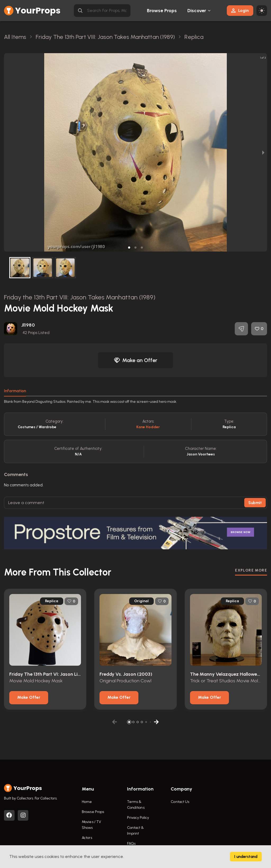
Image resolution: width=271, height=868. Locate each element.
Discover (197, 11)
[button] (129, 248)
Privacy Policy (138, 818)
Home (87, 802)
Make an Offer (135, 360)
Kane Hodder (148, 427)
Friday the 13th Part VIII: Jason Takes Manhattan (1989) (80, 297)
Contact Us (180, 802)
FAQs (131, 844)
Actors (87, 838)
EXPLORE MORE (251, 570)
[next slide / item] (263, 152)
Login (240, 10)
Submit (255, 503)
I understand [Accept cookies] (246, 857)
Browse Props (162, 11)
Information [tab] (15, 391)
